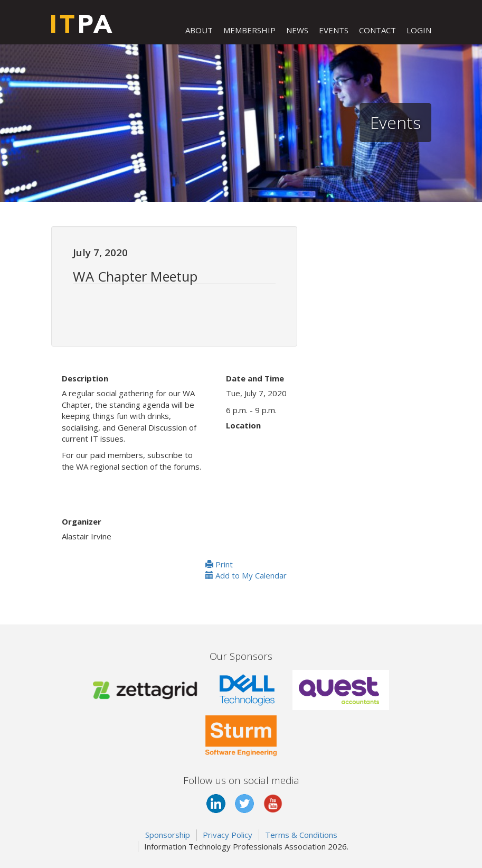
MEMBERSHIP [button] (249, 30)
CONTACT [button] (377, 30)
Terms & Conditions (301, 835)
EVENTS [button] (334, 30)
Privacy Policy (228, 835)
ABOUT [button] (199, 30)
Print (219, 564)
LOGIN (419, 30)
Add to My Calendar (246, 575)
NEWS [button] (297, 30)
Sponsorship (168, 835)
